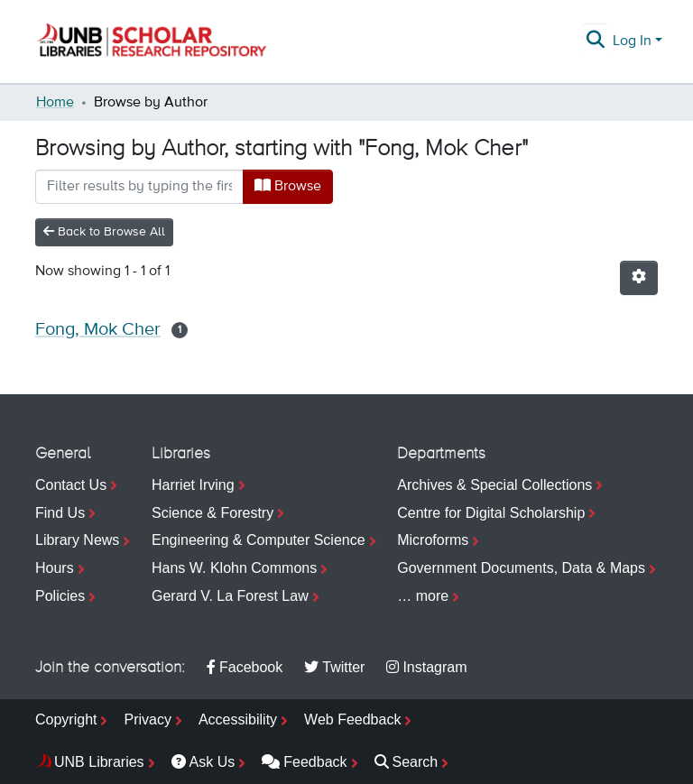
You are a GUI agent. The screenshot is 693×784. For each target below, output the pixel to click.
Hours (55, 568)
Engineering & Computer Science (259, 540)
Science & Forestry (213, 513)
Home (55, 103)
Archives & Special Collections (494, 485)
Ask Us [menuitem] (203, 762)
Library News (77, 540)
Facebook (245, 667)
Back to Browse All (104, 231)
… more (423, 596)
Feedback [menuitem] (304, 762)
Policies (60, 596)
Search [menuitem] (407, 762)
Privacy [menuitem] (147, 719)
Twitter (334, 667)
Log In (632, 42)
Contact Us (71, 485)
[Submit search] (596, 42)
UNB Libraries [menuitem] (99, 762)
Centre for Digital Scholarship (491, 513)
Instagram (426, 667)
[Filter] (139, 187)
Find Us (60, 513)
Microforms (433, 540)
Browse (288, 186)
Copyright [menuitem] (66, 719)
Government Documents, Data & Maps (521, 568)
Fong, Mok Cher (98, 330)
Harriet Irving (193, 485)
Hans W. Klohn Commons (234, 568)
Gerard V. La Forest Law (230, 596)
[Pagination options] (639, 278)
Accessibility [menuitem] (238, 719)
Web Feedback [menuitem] (352, 719)
